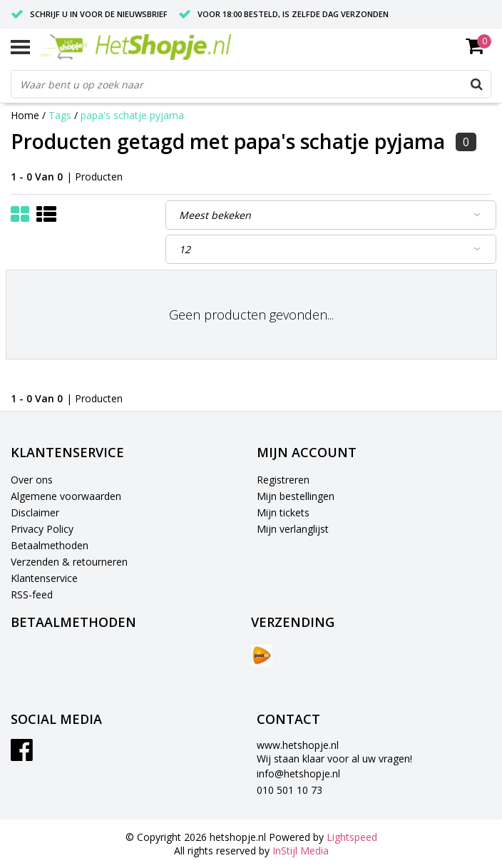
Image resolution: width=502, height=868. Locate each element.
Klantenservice (44, 578)
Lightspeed (352, 837)
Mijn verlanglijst (293, 529)
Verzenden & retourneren (69, 562)
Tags (60, 115)
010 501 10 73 (290, 790)
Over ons (32, 480)
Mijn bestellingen (296, 496)
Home (25, 115)
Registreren (283, 480)
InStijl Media (301, 851)
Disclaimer (35, 512)
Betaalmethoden (50, 545)
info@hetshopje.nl (298, 773)
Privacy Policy (42, 529)
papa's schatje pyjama (132, 115)
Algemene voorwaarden (66, 496)
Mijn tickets (283, 512)
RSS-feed (32, 594)
